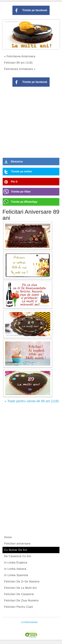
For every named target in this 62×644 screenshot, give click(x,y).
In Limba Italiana (15, 569)
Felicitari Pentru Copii (19, 607)
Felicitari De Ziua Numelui (21, 600)
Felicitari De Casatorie (19, 594)
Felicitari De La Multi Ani (21, 588)
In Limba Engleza (16, 563)
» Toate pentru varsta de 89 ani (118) (32, 401)
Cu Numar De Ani (16, 550)
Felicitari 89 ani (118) (18, 63)
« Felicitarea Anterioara (20, 56)
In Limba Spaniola (16, 575)
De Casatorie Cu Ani (18, 556)
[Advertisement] (31, 123)
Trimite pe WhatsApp (24, 202)
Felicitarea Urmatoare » (20, 69)
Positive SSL (32, 638)
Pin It (14, 182)
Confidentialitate (29, 622)
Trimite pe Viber (21, 192)
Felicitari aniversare (17, 544)
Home (8, 537)
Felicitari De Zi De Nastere (22, 582)
